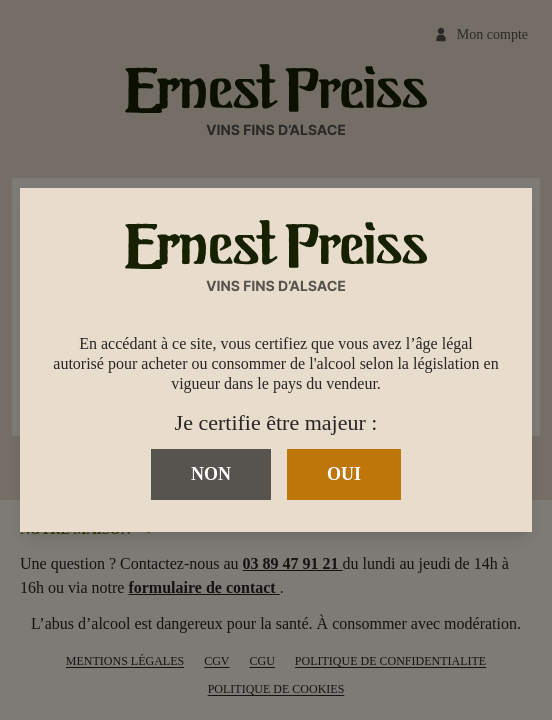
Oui (344, 474)
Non (211, 474)
